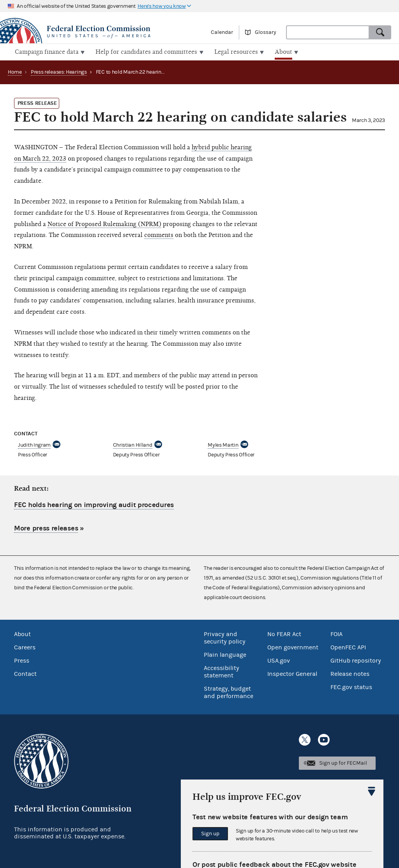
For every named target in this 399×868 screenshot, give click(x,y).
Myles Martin (223, 444)
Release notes (350, 673)
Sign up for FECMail (343, 762)
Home (15, 71)
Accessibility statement (222, 671)
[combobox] (328, 32)
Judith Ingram (34, 444)
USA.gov (279, 660)
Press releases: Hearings (59, 71)
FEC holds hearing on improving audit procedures (94, 504)
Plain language (225, 654)
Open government (293, 647)
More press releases (46, 528)
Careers (25, 647)
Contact (25, 673)
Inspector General (292, 673)
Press (22, 660)
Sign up (210, 834)
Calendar (222, 32)
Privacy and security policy (225, 637)
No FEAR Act (284, 633)
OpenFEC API (348, 647)
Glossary (266, 32)
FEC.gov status (351, 686)
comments (159, 234)
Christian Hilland (133, 444)
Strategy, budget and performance (229, 692)
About (22, 633)
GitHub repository (356, 660)
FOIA (336, 633)
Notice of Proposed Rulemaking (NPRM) (104, 223)
